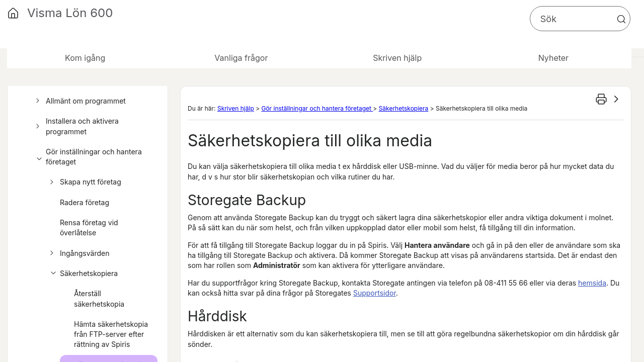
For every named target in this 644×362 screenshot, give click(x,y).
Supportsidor (375, 293)
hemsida (592, 283)
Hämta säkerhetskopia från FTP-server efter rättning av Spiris (111, 334)
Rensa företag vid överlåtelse (89, 228)
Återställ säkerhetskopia (99, 298)
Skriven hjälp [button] (397, 58)
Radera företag (85, 202)
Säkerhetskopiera (82, 274)
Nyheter (553, 58)
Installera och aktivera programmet (76, 126)
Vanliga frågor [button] (241, 58)
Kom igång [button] (85, 58)
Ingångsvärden (78, 253)
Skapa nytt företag (84, 182)
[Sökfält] (580, 19)
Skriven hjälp (236, 108)
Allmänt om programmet (79, 101)
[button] (621, 19)
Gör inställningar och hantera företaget (87, 157)
